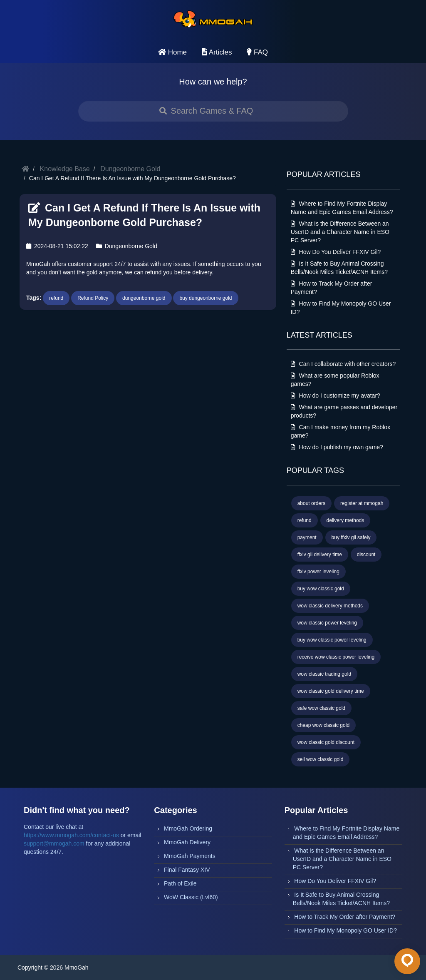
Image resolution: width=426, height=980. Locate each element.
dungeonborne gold (144, 298)
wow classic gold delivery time (331, 691)
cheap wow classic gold (323, 725)
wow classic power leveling (327, 623)
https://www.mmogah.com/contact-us (71, 835)
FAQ (257, 52)
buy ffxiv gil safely (351, 537)
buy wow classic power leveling (332, 640)
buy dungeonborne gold (206, 298)
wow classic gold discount (326, 742)
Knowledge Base (65, 169)
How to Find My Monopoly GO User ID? (346, 930)
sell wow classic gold (321, 759)
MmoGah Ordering (188, 828)
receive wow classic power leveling (336, 657)
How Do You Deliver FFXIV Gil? (336, 252)
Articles (217, 52)
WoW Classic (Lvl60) (191, 897)
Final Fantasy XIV (187, 870)
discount (366, 555)
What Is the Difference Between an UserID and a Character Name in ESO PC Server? (340, 232)
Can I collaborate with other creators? (343, 364)
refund (56, 298)
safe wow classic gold (321, 708)
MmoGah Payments (190, 856)
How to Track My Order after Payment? (345, 917)
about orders (311, 503)
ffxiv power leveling (318, 572)
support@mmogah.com (54, 843)
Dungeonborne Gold (130, 169)
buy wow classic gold (321, 589)
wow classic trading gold (324, 674)
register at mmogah (362, 503)
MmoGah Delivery (187, 842)
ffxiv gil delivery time (320, 555)
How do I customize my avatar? (336, 395)
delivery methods (346, 520)
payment (307, 537)
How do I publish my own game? (337, 447)
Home (172, 52)
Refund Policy (93, 298)
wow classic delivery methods (330, 606)
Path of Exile (180, 883)
